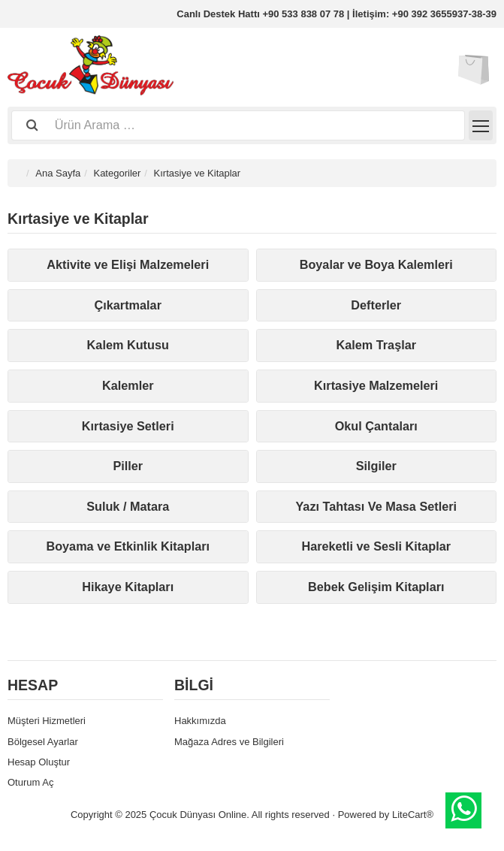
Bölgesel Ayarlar (43, 742)
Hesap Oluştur (39, 762)
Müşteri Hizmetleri (47, 721)
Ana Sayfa (58, 173)
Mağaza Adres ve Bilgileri (229, 742)
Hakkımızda (200, 721)
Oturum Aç (30, 782)
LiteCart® (413, 815)
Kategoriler (117, 173)
